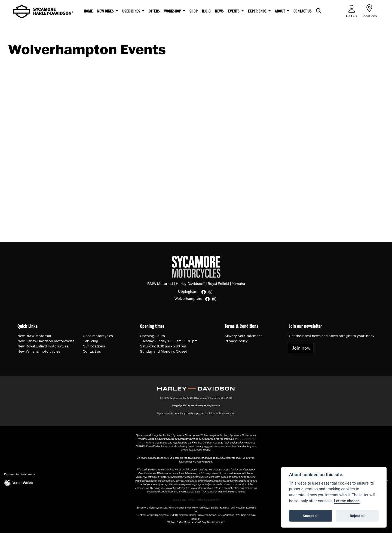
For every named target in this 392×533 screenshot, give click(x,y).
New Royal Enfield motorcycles (43, 346)
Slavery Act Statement (243, 336)
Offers (154, 11)
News (219, 11)
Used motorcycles (98, 336)
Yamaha (238, 284)
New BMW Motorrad (34, 336)
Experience (258, 11)
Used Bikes (132, 11)
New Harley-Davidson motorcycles (46, 341)
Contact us (303, 11)
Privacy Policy (236, 341)
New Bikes (106, 11)
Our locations (94, 346)
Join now (301, 348)
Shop (194, 11)
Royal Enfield (218, 284)
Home (88, 11)
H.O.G (206, 11)
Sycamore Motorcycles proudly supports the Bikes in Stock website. (196, 413)
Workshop (173, 11)
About (280, 11)
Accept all (311, 516)
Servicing (90, 341)
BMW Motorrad (160, 284)
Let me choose (347, 501)
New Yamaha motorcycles (39, 351)
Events (234, 11)
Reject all (357, 516)
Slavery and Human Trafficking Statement (196, 500)
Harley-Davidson (190, 284)
